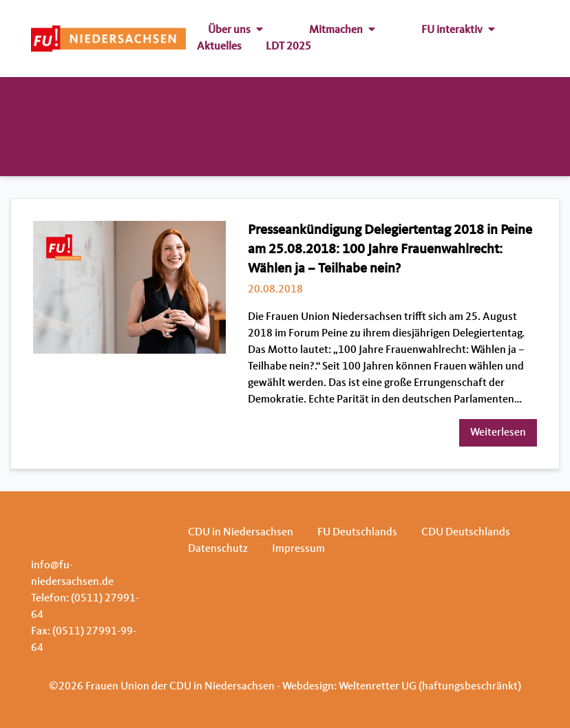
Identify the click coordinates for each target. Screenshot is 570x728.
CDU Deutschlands (466, 533)
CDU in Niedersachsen (241, 533)
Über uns (235, 30)
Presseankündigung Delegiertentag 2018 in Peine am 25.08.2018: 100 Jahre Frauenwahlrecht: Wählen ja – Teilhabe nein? (390, 250)
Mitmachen (342, 30)
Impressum (298, 549)
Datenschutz (218, 549)
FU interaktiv (458, 30)
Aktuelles (219, 47)
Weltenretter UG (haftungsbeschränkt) (430, 687)
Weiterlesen (498, 433)
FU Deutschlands (357, 533)
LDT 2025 (288, 47)
